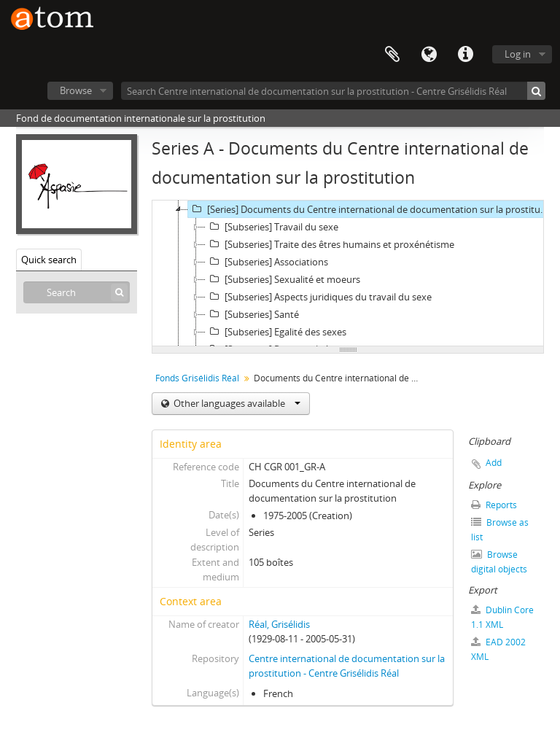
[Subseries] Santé (252, 314)
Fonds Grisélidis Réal (197, 378)
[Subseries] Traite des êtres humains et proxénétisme (330, 244)
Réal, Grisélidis (279, 624)
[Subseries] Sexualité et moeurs (283, 279)
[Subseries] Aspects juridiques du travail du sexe (319, 297)
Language (429, 55)
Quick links (465, 55)
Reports (494, 505)
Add (494, 463)
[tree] (348, 273)
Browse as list (500, 530)
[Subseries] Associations (267, 262)
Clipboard (392, 55)
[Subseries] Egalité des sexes (276, 332)
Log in (518, 54)
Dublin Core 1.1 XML (502, 617)
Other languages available (236, 403)
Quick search (49, 260)
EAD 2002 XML (498, 649)
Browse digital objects (499, 562)
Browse (76, 90)
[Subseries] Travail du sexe (272, 227)
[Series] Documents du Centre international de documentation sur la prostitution (370, 209)
